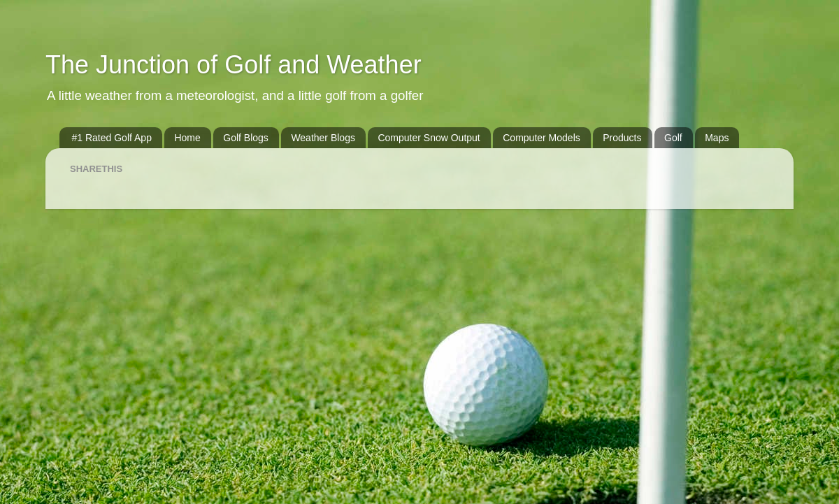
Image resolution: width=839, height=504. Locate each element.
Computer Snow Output (429, 138)
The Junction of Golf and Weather (234, 65)
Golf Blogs (246, 138)
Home (187, 138)
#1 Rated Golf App (112, 138)
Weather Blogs (323, 138)
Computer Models (542, 138)
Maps (717, 138)
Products (622, 138)
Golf (673, 138)
